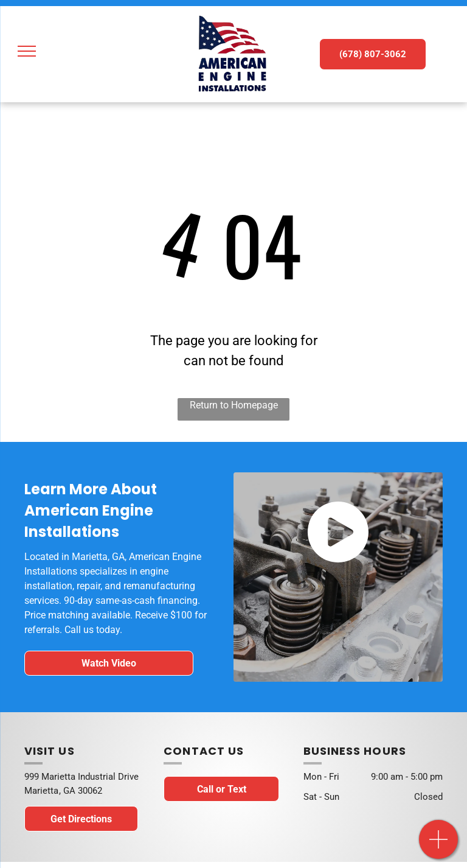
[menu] (27, 51)
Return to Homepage (234, 405)
